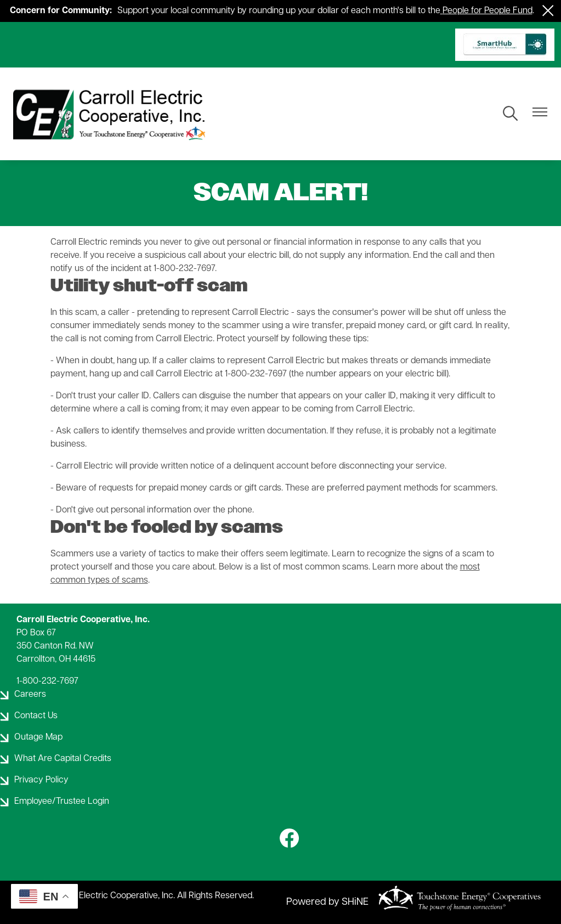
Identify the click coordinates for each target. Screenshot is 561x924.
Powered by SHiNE (327, 902)
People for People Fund (488, 11)
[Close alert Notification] (548, 11)
